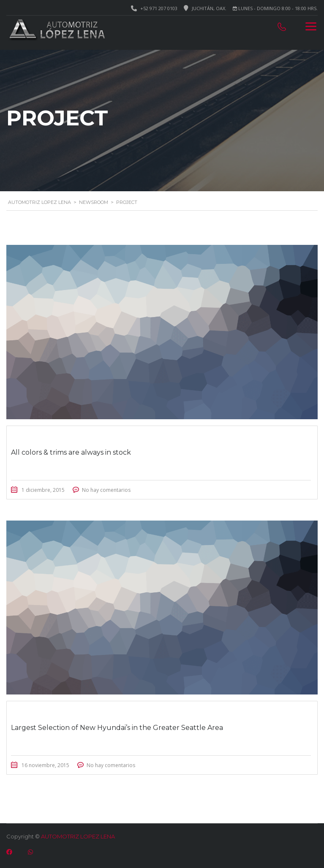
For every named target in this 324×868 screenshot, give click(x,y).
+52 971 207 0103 (159, 8)
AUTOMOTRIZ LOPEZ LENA (78, 836)
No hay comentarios (106, 490)
